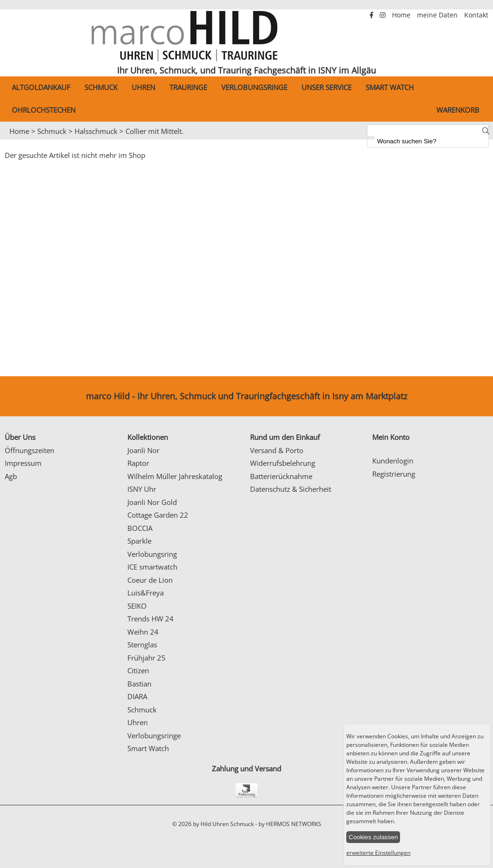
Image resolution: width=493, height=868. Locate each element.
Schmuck (101, 87)
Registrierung (394, 474)
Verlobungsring (152, 554)
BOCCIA (140, 528)
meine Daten (438, 15)
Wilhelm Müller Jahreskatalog (175, 476)
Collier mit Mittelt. (155, 131)
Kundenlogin (393, 461)
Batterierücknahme (281, 476)
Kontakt (476, 15)
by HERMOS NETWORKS (290, 824)
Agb (11, 476)
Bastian (139, 684)
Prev (13, 140)
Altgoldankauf (41, 87)
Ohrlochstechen (44, 110)
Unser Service (326, 87)
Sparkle (139, 541)
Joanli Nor (143, 450)
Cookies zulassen (373, 837)
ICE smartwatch (152, 567)
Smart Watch (390, 87)
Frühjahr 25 (146, 658)
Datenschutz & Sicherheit (291, 489)
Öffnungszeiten (29, 450)
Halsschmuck (96, 131)
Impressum (23, 463)
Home (402, 15)
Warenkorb (458, 110)
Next (481, 140)
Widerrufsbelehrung (283, 463)
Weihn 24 (143, 632)
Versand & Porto (277, 450)
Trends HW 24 (150, 619)
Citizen (138, 670)
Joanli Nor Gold (152, 502)
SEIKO (137, 606)
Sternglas (142, 645)
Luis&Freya (146, 593)
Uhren (143, 87)
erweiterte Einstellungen (378, 853)
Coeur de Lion (150, 580)
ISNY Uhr (142, 489)
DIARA (137, 696)
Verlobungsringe (254, 87)
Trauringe (188, 87)
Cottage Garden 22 (158, 515)
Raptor (138, 463)
